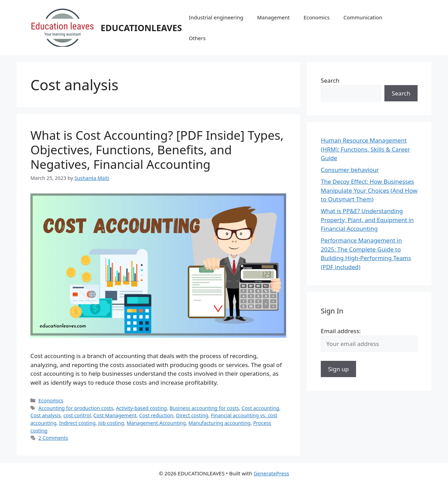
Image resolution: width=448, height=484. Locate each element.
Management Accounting (156, 423)
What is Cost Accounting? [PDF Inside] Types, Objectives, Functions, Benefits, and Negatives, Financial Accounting (157, 150)
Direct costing (192, 415)
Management (274, 17)
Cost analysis (46, 415)
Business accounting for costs (204, 408)
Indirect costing (77, 423)
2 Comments (53, 438)
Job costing (111, 423)
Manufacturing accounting (220, 423)
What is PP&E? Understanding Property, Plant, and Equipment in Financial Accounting (367, 220)
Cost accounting (260, 408)
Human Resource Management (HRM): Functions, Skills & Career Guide (365, 149)
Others (197, 38)
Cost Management (115, 415)
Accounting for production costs (76, 408)
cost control (77, 415)
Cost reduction (156, 415)
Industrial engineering (216, 17)
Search (330, 80)
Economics (316, 17)
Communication (363, 17)
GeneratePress (271, 473)
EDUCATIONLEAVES (141, 28)
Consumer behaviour (350, 170)
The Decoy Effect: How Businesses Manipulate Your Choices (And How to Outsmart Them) (369, 190)
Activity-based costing (141, 408)
